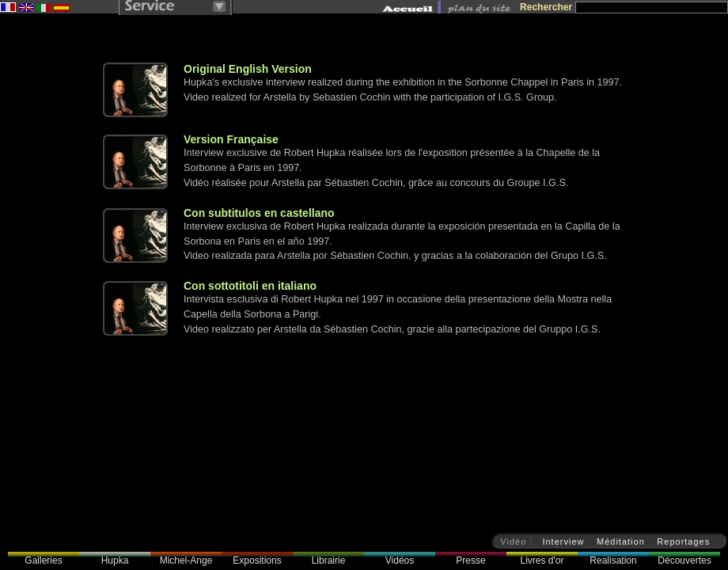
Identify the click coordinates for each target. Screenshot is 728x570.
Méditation (621, 541)
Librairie (329, 560)
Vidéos (400, 560)
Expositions (257, 560)
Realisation (613, 560)
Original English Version (248, 69)
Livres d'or (542, 560)
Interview (563, 541)
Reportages (683, 541)
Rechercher (546, 7)
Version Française (231, 139)
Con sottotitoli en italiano (250, 286)
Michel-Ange (186, 560)
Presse (470, 560)
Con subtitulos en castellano (259, 213)
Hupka (115, 560)
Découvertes (684, 560)
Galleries (43, 560)
